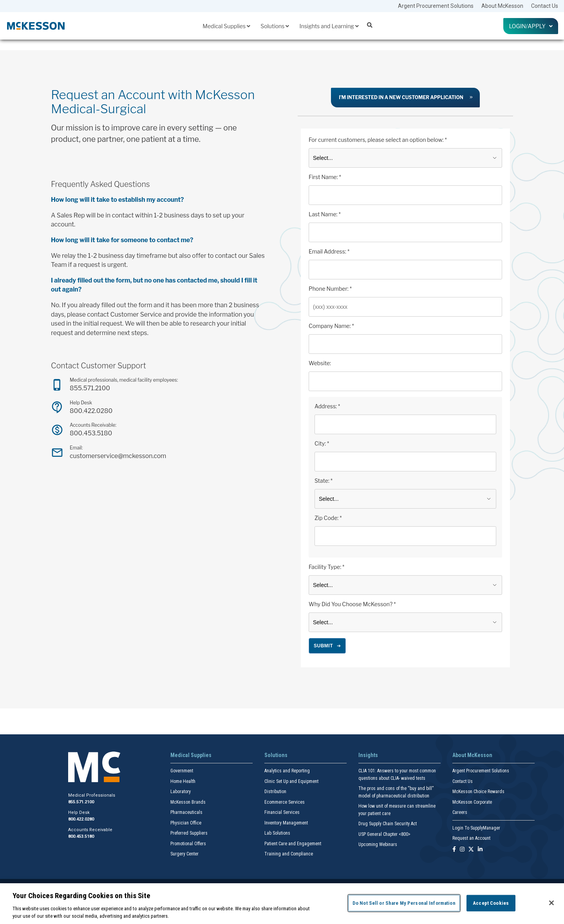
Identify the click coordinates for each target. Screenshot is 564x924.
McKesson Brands (188, 802)
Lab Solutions (277, 833)
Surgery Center (184, 854)
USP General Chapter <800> (384, 834)
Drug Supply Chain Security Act (388, 824)
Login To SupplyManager (476, 828)
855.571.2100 (90, 388)
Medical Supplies (226, 26)
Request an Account (471, 838)
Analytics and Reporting (287, 771)
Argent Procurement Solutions (436, 6)
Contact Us (545, 6)
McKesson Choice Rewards (478, 792)
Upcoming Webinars (378, 844)
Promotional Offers (188, 844)
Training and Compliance (289, 854)
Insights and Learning (329, 26)
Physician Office (186, 823)
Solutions (275, 26)
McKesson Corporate (472, 802)
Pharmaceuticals (186, 812)
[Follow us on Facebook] (454, 850)
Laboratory (181, 792)
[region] (282, 904)
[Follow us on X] (471, 850)
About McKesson (502, 6)
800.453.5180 (91, 433)
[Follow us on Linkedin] (480, 850)
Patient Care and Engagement (293, 844)
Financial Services (282, 812)
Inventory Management (286, 823)
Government (182, 771)
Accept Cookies (491, 903)
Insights (368, 755)
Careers (460, 812)
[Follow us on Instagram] (462, 850)
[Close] (551, 903)
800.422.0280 (91, 411)
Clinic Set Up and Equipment (291, 781)
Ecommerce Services (285, 802)
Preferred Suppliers (189, 833)
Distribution (275, 792)
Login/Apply (531, 26)
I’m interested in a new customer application (401, 97)
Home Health (183, 781)
